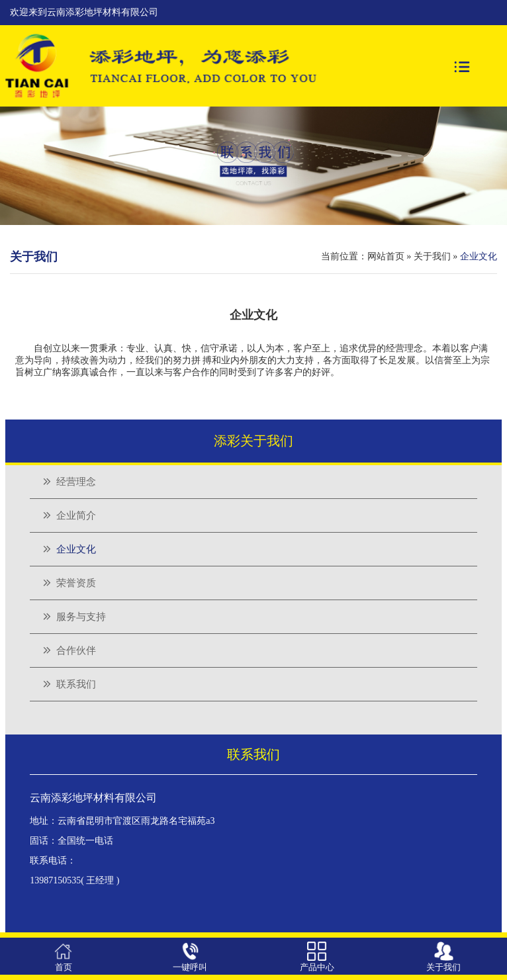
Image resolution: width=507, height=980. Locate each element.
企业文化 (76, 549)
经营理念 (76, 482)
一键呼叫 (190, 967)
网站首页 (386, 256)
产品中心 (317, 967)
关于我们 (432, 256)
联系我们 (76, 684)
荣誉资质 (76, 583)
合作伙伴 (76, 650)
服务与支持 (81, 617)
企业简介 (76, 515)
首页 (64, 967)
